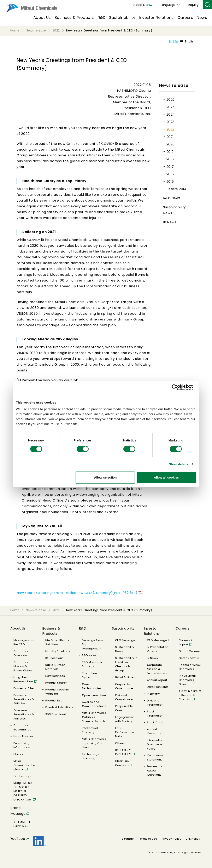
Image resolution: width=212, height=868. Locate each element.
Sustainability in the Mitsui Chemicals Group (126, 664)
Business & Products (74, 18)
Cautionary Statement (155, 757)
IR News (170, 222)
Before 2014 (176, 189)
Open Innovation (94, 695)
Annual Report (157, 680)
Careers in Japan (186, 642)
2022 (170, 129)
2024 (171, 114)
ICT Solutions (54, 658)
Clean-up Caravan (122, 763)
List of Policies (23, 736)
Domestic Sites (24, 688)
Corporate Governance (22, 727)
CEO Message (125, 640)
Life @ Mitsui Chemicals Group (187, 680)
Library (18, 754)
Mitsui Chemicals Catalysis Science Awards (94, 717)
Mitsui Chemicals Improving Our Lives (94, 743)
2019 (170, 152)
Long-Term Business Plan (23, 679)
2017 (170, 167)
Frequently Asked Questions (155, 771)
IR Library (153, 694)
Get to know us (189, 658)
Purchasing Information (22, 745)
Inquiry (193, 5)
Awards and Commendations (94, 704)
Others (120, 743)
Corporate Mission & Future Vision (23, 666)
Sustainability (122, 18)
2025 (171, 107)
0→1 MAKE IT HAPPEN (22, 824)
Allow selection (105, 477)
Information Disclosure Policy (155, 744)
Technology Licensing (90, 756)
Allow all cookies (166, 477)
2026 (171, 100)
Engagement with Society (124, 719)
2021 (170, 137)
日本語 (173, 41)
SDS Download (56, 714)
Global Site (141, 5)
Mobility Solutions (58, 651)
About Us (42, 18)
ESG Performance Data (125, 732)
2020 (171, 144)
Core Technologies (92, 686)
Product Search (57, 683)
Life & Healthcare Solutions (58, 642)
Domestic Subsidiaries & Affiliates (24, 699)
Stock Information (155, 714)
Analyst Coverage (154, 731)
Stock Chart (155, 722)
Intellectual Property (90, 730)
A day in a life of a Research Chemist (190, 695)
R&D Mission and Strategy (94, 664)
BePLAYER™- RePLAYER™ (124, 752)
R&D (102, 18)
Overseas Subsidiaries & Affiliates (24, 714)
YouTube (18, 839)
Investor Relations (156, 18)
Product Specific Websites (57, 692)
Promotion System (89, 675)
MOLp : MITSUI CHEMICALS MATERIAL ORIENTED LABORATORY (23, 791)
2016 (170, 174)
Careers (185, 18)
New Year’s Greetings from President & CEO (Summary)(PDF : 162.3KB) (77, 593)
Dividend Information (155, 703)
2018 (170, 159)
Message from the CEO (24, 642)
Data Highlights (158, 687)
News (202, 18)
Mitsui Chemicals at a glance (24, 765)
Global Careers (190, 651)
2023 (170, 122)
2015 (170, 182)
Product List (54, 701)
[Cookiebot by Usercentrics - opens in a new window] (178, 387)
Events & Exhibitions (59, 707)
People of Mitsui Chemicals (190, 667)
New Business (55, 676)
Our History (21, 776)
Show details (179, 464)
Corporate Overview (21, 653)
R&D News (172, 198)
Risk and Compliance (124, 697)
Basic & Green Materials (55, 667)
